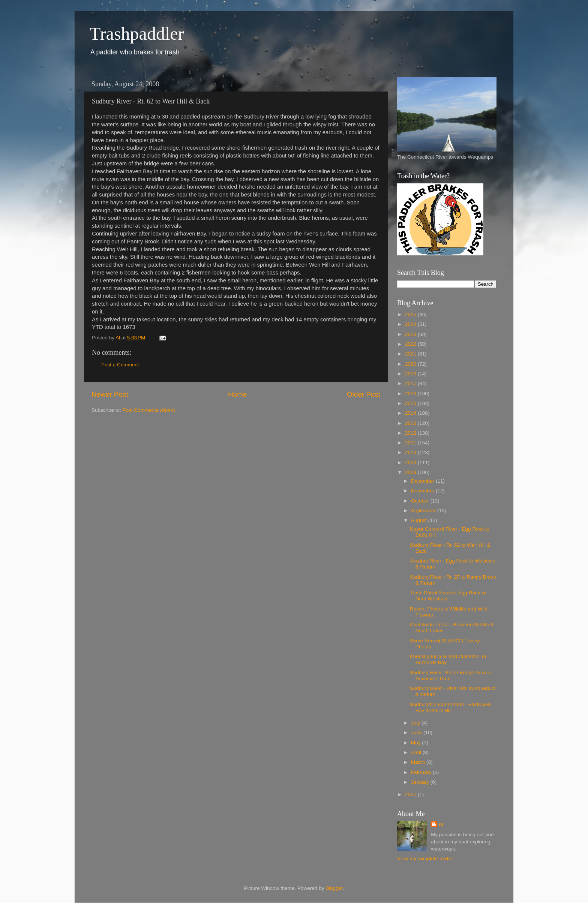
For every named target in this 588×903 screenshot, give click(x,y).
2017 (411, 383)
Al (441, 824)
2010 (411, 452)
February (422, 772)
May (416, 743)
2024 (411, 324)
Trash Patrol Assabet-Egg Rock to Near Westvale (448, 596)
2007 (411, 794)
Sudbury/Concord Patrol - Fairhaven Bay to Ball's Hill (450, 707)
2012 (411, 433)
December (423, 481)
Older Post (364, 394)
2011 (411, 443)
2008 (411, 472)
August (420, 520)
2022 (411, 344)
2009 (411, 463)
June (417, 733)
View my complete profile (425, 859)
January (421, 782)
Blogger (334, 888)
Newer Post (110, 394)
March (419, 762)
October (421, 501)
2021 (411, 354)
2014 (411, 413)
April (417, 752)
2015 (411, 403)
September (424, 511)
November (423, 491)
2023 (411, 334)
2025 (411, 314)
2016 (411, 394)
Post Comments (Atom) (149, 410)
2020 (411, 364)
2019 (411, 374)
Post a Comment (120, 365)
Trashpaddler (137, 34)
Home (237, 394)
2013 (411, 423)
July (416, 723)
